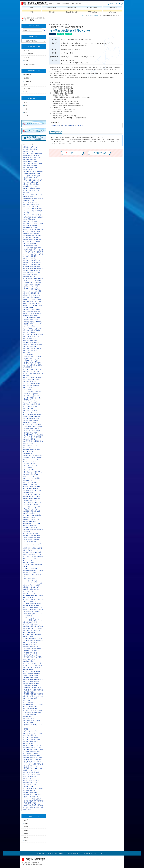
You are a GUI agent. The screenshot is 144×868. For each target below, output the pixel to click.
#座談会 (26, 394)
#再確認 (26, 497)
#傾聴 (32, 682)
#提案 (33, 599)
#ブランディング (33, 579)
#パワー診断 (27, 252)
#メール (41, 620)
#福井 (25, 614)
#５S (36, 793)
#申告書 (41, 279)
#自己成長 (26, 186)
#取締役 (31, 741)
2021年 (26, 841)
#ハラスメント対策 (36, 490)
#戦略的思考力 (33, 149)
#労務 (37, 418)
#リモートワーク (28, 453)
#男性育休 (36, 238)
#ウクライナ (27, 231)
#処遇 (32, 285)
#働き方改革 (34, 698)
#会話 (36, 334)
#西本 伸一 (27, 379)
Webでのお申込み (100, 153)
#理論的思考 (27, 458)
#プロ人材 (33, 229)
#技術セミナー (28, 717)
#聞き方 (33, 641)
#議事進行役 (27, 532)
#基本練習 (26, 159)
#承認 (33, 431)
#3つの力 (38, 272)
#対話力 (38, 478)
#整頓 (37, 205)
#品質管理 (33, 694)
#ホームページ (28, 583)
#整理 (33, 205)
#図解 (37, 684)
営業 (26, 85)
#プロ (40, 248)
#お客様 (41, 334)
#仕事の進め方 (28, 353)
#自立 (33, 628)
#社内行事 (26, 196)
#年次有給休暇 (32, 538)
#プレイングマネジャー (30, 425)
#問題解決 (26, 793)
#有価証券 (26, 268)
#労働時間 (38, 634)
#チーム (26, 706)
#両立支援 (26, 244)
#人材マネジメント (29, 283)
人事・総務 (27, 81)
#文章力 (35, 620)
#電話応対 (26, 758)
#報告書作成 (27, 622)
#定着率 (35, 402)
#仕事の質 (40, 344)
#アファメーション (34, 178)
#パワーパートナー (37, 554)
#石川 (25, 567)
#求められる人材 (38, 250)
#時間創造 (40, 209)
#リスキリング (28, 386)
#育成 (40, 472)
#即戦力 (41, 198)
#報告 (40, 425)
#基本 (29, 548)
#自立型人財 (33, 497)
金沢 (26, 106)
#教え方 (38, 431)
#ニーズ (36, 527)
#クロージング (36, 655)
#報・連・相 (34, 653)
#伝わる (30, 305)
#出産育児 (39, 303)
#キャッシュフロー (36, 766)
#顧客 (25, 602)
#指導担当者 (27, 404)
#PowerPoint (34, 708)
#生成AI (32, 383)
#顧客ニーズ (27, 351)
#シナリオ (39, 614)
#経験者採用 (27, 198)
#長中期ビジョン (28, 472)
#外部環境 (39, 365)
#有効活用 (40, 211)
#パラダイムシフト (29, 153)
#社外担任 (26, 692)
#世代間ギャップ (28, 260)
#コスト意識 (27, 219)
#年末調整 (34, 686)
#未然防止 (31, 610)
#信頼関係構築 (36, 404)
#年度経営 (26, 624)
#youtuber (26, 326)
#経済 (41, 571)
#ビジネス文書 (28, 667)
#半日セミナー (28, 281)
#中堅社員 (33, 735)
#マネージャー (28, 665)
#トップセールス (28, 334)
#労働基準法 (27, 713)
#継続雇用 (26, 285)
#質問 (34, 614)
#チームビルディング (30, 462)
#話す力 (34, 548)
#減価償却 (40, 268)
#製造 (34, 797)
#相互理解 (39, 458)
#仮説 (33, 458)
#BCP (36, 320)
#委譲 (41, 223)
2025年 (26, 827)
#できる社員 (36, 667)
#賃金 (32, 760)
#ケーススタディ (28, 663)
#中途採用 (34, 198)
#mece (31, 307)
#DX (31, 723)
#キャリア (26, 682)
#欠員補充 (36, 227)
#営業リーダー (33, 706)
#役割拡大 (26, 147)
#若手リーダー (34, 147)
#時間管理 (26, 277)
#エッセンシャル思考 (30, 211)
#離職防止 (26, 400)
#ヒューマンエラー (36, 795)
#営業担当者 (39, 455)
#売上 (33, 219)
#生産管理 (26, 715)
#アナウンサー (28, 223)
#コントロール (28, 238)
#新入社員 (26, 785)
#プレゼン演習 (34, 505)
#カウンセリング (37, 180)
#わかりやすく (28, 423)
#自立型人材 (27, 632)
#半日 (31, 587)
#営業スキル (27, 651)
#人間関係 (34, 645)
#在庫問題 (36, 441)
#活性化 (38, 606)
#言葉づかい (27, 649)
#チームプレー (36, 509)
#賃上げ (31, 240)
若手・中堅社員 (29, 54)
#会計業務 (26, 340)
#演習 (34, 464)
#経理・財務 (27, 809)
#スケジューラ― (28, 279)
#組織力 (26, 250)
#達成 (34, 303)
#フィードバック (35, 480)
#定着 (37, 519)
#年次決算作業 (34, 342)
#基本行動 (40, 789)
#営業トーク (27, 258)
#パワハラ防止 (28, 447)
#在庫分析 (37, 410)
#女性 (25, 636)
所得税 (54, 125)
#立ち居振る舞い (35, 297)
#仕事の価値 (27, 161)
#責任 (37, 595)
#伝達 (36, 221)
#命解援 (40, 548)
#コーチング (27, 774)
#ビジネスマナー (28, 787)
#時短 (36, 275)
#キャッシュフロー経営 (30, 643)
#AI (39, 523)
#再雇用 (35, 488)
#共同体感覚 (27, 571)
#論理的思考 (27, 747)
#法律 (38, 721)
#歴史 (31, 316)
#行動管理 (33, 530)
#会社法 (26, 418)
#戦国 (39, 318)
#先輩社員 (32, 606)
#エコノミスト (28, 573)
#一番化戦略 (27, 176)
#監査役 (26, 338)
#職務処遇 (26, 157)
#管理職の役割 (28, 227)
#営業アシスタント (33, 602)
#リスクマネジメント (30, 721)
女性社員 (27, 57)
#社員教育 (36, 750)
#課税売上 (26, 270)
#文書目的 (26, 266)
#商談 (37, 772)
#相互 (29, 180)
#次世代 (26, 174)
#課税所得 (39, 437)
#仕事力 (31, 589)
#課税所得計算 (28, 441)
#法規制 (37, 336)
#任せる (34, 217)
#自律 (33, 252)
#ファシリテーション (36, 768)
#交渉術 (30, 373)
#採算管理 (40, 801)
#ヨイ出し (26, 182)
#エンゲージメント (29, 478)
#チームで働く (34, 168)
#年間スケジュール (34, 338)
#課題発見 (32, 418)
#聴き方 (36, 754)
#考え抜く (26, 168)
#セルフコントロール (30, 659)
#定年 (31, 488)
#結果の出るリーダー (30, 344)
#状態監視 (31, 676)
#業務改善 (26, 795)
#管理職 (26, 729)
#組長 (32, 330)
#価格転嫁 (26, 242)
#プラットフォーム (29, 564)
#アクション (27, 431)
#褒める (33, 270)
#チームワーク (28, 780)
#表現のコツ (33, 435)
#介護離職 (33, 244)
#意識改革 (39, 628)
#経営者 (36, 737)
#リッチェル (27, 381)
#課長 (33, 519)
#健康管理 (26, 490)
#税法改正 (31, 673)
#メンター (37, 692)
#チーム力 (26, 414)
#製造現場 (33, 715)
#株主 (39, 486)
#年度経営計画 (28, 367)
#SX (33, 379)
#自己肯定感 (27, 166)
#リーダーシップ (28, 737)
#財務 (34, 690)
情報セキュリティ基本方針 (56, 853)
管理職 (26, 61)
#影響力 (26, 499)
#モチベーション (38, 733)
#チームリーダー (35, 359)
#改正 (39, 449)
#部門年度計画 (28, 295)
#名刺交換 (26, 301)
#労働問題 (40, 690)
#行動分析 (37, 330)
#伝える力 (26, 708)
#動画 (36, 581)
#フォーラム (38, 398)
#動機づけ (26, 484)
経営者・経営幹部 (29, 64)
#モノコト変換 (36, 176)
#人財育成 (26, 626)
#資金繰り (39, 799)
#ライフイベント (28, 164)
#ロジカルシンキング (30, 745)
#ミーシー (26, 254)
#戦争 (39, 231)
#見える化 (40, 704)
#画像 (41, 758)
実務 (59, 125)
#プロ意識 (26, 791)
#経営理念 (36, 540)
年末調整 (65, 125)
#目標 (29, 303)
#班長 (25, 608)
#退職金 (30, 540)
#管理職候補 (33, 542)
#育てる (26, 435)
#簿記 (33, 799)
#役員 (32, 692)
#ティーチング (28, 750)
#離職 (35, 521)
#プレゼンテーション (30, 710)
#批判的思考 (34, 248)
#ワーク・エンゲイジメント (31, 569)
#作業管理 (40, 694)
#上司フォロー (34, 484)
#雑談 (40, 305)
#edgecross (39, 564)
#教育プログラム (28, 630)
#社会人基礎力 (28, 550)
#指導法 (39, 414)
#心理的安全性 (28, 361)
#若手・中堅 (38, 663)
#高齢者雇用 (39, 153)
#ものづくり (27, 799)
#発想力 (26, 416)
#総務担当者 (35, 651)
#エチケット (34, 791)
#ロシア (34, 231)
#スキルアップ (39, 610)
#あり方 (26, 365)
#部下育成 (36, 780)
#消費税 (26, 807)
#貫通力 (31, 499)
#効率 (37, 182)
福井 (26, 112)
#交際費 (33, 439)
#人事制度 (31, 636)
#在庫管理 (31, 608)
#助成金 (33, 322)
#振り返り (37, 495)
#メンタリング (28, 733)
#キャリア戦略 (38, 164)
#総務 (34, 764)
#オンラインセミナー (30, 604)
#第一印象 (26, 297)
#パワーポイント (28, 743)
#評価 (32, 680)
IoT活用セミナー (29, 88)
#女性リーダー (39, 680)
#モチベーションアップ (30, 782)
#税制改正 (37, 673)
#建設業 (26, 589)
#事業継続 (26, 320)
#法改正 (36, 246)
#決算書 (26, 801)
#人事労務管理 (28, 616)
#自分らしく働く (35, 371)
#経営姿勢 (26, 597)
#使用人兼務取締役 (29, 595)
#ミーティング (32, 770)
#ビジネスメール (38, 665)
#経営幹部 (33, 739)
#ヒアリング (27, 655)
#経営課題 (38, 291)
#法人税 (34, 805)
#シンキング (36, 550)
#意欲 (25, 303)
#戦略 (32, 474)
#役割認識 (34, 482)
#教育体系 (33, 752)
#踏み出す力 (34, 346)
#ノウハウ (37, 776)
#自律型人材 (39, 172)
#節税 (36, 608)
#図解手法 (26, 486)
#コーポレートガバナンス (31, 639)
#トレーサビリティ (29, 392)
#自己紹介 (33, 501)
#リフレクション (35, 186)
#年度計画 (34, 622)
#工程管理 (26, 694)
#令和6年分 (27, 357)
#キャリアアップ (38, 447)
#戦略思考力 (27, 519)
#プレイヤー (34, 254)
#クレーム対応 (28, 390)
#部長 (34, 423)
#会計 (25, 673)
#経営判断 (26, 766)
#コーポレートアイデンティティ (33, 194)
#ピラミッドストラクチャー (31, 309)
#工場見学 (36, 587)
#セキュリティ (28, 593)
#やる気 (26, 542)
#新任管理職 (33, 225)
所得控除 (72, 125)
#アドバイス (34, 552)
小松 (26, 109)
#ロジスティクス (28, 410)
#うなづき (26, 256)
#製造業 (26, 741)
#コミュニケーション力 (30, 466)
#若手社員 (26, 657)
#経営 (36, 741)
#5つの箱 (26, 225)
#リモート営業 (32, 558)
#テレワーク (34, 657)
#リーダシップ (37, 328)
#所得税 (31, 416)
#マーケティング (28, 581)
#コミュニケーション (30, 789)
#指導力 (34, 517)
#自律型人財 (38, 363)
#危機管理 (26, 653)
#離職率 (26, 240)
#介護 (25, 305)
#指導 (36, 472)
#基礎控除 (26, 233)
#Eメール (40, 373)
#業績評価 (32, 684)
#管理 (36, 678)
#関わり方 (37, 499)
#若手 (40, 608)
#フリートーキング (36, 324)
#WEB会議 (37, 536)
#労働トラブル (28, 585)
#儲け (39, 293)
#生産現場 (26, 723)
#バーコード (34, 400)
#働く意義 (33, 159)
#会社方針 (26, 474)
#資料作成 (33, 626)
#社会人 (33, 272)
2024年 (26, 830)
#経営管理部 (27, 686)
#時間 (25, 548)
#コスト (33, 242)
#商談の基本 (39, 641)
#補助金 (32, 326)
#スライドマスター (29, 408)
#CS (25, 754)
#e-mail (35, 406)
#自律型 (37, 589)
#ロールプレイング (29, 455)
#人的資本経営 (37, 281)
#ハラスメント (28, 764)
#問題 (25, 803)
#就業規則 (34, 713)
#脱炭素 (26, 443)
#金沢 (40, 657)
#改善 (32, 793)
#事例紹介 (32, 669)
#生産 (29, 797)
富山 (26, 102)
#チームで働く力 (36, 349)
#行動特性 (37, 671)
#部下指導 (26, 556)
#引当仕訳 (26, 342)
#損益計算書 (27, 628)
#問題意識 (36, 386)
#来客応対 (39, 299)
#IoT (37, 758)
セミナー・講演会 (93, 16)
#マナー (39, 659)
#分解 (40, 377)
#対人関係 (26, 346)
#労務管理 (26, 760)
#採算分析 (40, 764)
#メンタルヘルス (28, 451)
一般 (26, 92)
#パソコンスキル (36, 747)
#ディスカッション (29, 634)
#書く (40, 264)
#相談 (34, 427)
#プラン (26, 437)
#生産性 (26, 669)
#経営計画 (26, 756)
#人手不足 (26, 229)
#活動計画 (33, 449)
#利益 (34, 295)
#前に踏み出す (28, 170)
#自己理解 (38, 515)
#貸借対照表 (33, 801)
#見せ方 (26, 184)
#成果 (32, 363)
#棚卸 (39, 266)
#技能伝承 (30, 776)
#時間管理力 (27, 517)
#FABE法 (26, 505)
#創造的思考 (39, 252)
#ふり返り (34, 161)
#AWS (41, 750)
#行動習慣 (37, 188)
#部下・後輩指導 (28, 312)
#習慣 (25, 188)
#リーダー (35, 778)
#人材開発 (26, 661)
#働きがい (26, 330)
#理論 (32, 511)
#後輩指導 (26, 768)
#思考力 (38, 174)
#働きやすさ (27, 700)
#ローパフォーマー (29, 314)
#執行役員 (37, 416)
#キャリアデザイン (29, 515)
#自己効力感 (27, 217)
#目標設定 (26, 680)
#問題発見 (26, 480)
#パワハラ (39, 762)
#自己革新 (32, 365)
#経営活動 (26, 192)
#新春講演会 (33, 318)
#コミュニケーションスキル (31, 534)
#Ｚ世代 (34, 258)
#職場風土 (26, 363)
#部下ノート (27, 205)
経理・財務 (27, 74)
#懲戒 (25, 538)
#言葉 (25, 610)
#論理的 (26, 307)
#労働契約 (40, 710)
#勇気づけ (26, 552)
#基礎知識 (33, 486)
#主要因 (26, 421)
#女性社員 (26, 735)
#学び (33, 357)
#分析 (25, 579)
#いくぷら (26, 248)
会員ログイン (114, 3)
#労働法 (26, 762)
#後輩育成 (26, 433)
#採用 (31, 521)
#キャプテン (38, 507)
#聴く (25, 336)
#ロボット (34, 381)
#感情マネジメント (36, 301)
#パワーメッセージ (29, 618)
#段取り (39, 604)
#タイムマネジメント (30, 702)
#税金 (42, 807)
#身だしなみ (31, 299)
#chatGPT (26, 383)
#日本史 (36, 316)
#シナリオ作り (34, 433)
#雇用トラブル (28, 690)
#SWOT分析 (27, 688)
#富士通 (37, 379)
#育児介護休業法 (28, 246)
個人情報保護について (74, 853)
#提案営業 (33, 256)
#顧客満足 (30, 754)
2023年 (26, 834)
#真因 (31, 421)
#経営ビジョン (34, 624)
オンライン (80, 125)
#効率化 (26, 696)
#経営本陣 (26, 293)
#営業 (33, 772)
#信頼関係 (26, 501)
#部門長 (26, 587)
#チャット (38, 383)
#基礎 (32, 647)
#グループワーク (28, 221)
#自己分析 (26, 272)
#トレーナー (39, 599)
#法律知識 (26, 492)
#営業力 (39, 649)
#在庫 (25, 797)
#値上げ (38, 242)
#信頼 (40, 552)
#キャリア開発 (28, 468)
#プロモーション (38, 583)
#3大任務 (26, 316)
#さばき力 (32, 190)
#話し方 (34, 774)
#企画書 (26, 684)
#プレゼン (40, 774)
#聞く (31, 184)
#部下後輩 (38, 357)
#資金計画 (26, 698)
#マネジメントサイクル (30, 203)
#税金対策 (26, 439)
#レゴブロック (28, 464)
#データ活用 (36, 585)
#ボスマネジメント (29, 388)
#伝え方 (39, 745)
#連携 (32, 398)
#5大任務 (26, 201)
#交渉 (25, 373)
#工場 (29, 778)
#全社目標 (33, 293)
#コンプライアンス (29, 719)
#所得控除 (34, 688)
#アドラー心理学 (28, 289)
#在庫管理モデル (28, 262)
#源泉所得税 (27, 805)
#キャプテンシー (28, 507)
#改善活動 (26, 429)
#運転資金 (37, 511)
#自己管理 (26, 213)
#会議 (25, 770)
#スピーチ (36, 593)
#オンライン (27, 772)
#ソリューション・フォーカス (32, 369)
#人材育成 (26, 752)
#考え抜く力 (27, 349)
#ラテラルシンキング (30, 209)
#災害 (32, 320)
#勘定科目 (26, 375)
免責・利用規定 (40, 853)
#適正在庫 (37, 260)
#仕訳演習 (33, 556)
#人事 (40, 713)
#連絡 (25, 427)
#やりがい (36, 361)
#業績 (35, 373)
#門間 (34, 573)
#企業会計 (40, 217)
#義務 (41, 595)
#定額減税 (26, 322)
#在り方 (40, 235)
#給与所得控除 (34, 233)
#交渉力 (26, 190)
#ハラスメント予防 (29, 562)
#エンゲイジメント (29, 291)
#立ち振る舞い (36, 612)
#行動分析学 (27, 554)
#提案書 (37, 682)
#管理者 (26, 521)
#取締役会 (31, 336)
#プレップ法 (27, 503)
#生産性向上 (39, 696)
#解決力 (26, 178)
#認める (38, 270)
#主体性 (26, 149)
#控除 (36, 279)
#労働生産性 (38, 240)
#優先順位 (40, 427)
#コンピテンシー (28, 671)
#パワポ (38, 396)
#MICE (30, 427)
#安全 (25, 778)
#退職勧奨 (38, 314)
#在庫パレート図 (28, 264)
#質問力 (39, 497)
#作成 (36, 474)
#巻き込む (36, 184)
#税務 (37, 807)
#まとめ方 (26, 398)
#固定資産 (33, 268)
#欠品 (36, 264)
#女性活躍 (33, 414)
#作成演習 (40, 435)
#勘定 (33, 513)
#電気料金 (38, 392)
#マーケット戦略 (28, 527)
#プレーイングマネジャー (31, 731)
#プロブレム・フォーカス (31, 287)
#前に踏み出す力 (28, 275)
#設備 (25, 676)
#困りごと (34, 351)
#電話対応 (26, 647)
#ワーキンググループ (30, 591)
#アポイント (27, 599)
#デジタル (26, 739)
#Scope (31, 443)
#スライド (32, 437)
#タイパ (33, 277)
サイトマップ (105, 853)
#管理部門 (33, 196)
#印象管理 (39, 322)
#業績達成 (34, 166)
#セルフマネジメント (30, 704)
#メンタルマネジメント (30, 355)
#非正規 (26, 488)
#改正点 (33, 182)
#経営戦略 (32, 174)
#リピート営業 (28, 406)
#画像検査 (33, 525)
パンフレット (73, 153)
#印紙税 (34, 803)
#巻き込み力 (27, 482)
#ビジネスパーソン (29, 172)
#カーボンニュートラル (30, 445)
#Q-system (35, 394)
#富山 (32, 661)
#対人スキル (27, 509)
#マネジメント (34, 785)
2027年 (26, 820)
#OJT (25, 776)
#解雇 (40, 760)
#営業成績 (32, 332)
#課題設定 (26, 511)
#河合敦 (26, 318)
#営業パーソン (28, 560)
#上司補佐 (32, 696)
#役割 (33, 632)
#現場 (38, 797)
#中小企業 (26, 641)
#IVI (30, 394)
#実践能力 (26, 449)
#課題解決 (37, 285)
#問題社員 (37, 312)
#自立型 (35, 421)
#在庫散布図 (38, 262)
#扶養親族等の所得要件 (30, 235)
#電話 (39, 752)
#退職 (36, 760)
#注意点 (39, 538)
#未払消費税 (34, 340)
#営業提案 (26, 530)
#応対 (39, 295)
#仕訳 (39, 756)
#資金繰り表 (27, 513)
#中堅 (29, 614)
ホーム (84, 16)
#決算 (25, 558)
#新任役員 (37, 630)
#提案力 (34, 649)
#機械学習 (26, 678)
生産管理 (27, 78)
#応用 (36, 647)
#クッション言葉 (35, 157)
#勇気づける (35, 571)
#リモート (40, 739)
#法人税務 (40, 805)
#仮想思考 (40, 530)
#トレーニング (34, 429)
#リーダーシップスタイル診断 (32, 215)
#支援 (37, 190)
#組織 (41, 639)
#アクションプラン (29, 470)
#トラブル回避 (28, 620)
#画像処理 (26, 525)
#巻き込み (37, 289)
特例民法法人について (91, 853)
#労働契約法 (27, 612)
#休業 (32, 492)
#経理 (40, 688)
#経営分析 (40, 626)
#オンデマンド (28, 402)
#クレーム (33, 597)
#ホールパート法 (36, 503)
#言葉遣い (26, 324)
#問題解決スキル (28, 536)
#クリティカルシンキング (31, 207)
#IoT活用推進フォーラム (30, 523)
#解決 (41, 441)
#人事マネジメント (29, 151)
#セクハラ (32, 762)
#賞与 (25, 540)
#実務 (32, 678)
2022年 (26, 837)
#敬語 (25, 299)
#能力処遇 (36, 155)
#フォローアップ (28, 495)
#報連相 (33, 758)
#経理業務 (40, 556)
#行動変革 (31, 188)
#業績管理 (33, 756)
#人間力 (32, 201)
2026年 (26, 823)
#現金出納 (33, 266)
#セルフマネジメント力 (30, 476)
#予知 (36, 676)
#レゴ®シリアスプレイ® (30, 460)
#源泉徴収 (32, 807)
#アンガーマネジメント (30, 412)
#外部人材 (40, 229)
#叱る (31, 250)
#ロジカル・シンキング (30, 377)
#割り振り (36, 223)
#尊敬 (25, 180)
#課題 (29, 803)
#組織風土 (26, 359)
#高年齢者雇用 (28, 155)
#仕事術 (41, 254)
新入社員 (27, 50)
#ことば (35, 305)
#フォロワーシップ (29, 396)
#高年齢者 (38, 283)
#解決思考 (26, 371)
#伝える (26, 332)
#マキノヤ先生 (28, 328)
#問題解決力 (27, 645)
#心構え (26, 606)
